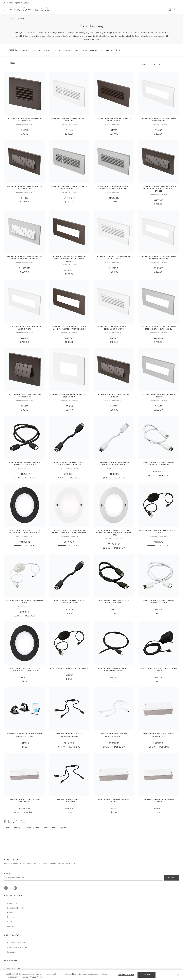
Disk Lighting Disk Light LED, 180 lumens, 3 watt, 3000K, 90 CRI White (69, 531)
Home (12, 18)
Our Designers (14, 968)
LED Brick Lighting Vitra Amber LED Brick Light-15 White (158, 258)
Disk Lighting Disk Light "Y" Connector (69, 800)
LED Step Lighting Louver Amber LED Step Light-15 (25, 120)
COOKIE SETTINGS (126, 975)
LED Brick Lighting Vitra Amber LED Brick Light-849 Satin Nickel (158, 328)
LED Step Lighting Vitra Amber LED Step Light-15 (69, 396)
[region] (91, 975)
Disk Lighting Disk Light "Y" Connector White (114, 735)
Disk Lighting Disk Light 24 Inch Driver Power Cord (114, 669)
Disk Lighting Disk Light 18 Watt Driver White (158, 735)
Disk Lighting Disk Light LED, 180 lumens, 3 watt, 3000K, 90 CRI (25, 669)
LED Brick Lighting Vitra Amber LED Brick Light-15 (158, 120)
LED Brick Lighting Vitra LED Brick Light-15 (158, 396)
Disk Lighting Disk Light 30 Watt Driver (158, 800)
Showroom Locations (16, 943)
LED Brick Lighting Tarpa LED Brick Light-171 (114, 396)
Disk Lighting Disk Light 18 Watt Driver (114, 800)
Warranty (11, 926)
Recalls (10, 917)
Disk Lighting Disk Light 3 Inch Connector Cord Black (69, 464)
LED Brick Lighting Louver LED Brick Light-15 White (114, 258)
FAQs (10, 922)
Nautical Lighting (12, 828)
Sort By (145, 64)
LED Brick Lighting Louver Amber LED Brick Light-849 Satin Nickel (114, 187)
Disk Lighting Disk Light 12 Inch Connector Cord (114, 602)
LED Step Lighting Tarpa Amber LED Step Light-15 (25, 396)
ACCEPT (147, 975)
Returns (11, 912)
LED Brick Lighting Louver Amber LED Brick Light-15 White (114, 328)
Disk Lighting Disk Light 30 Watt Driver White (25, 800)
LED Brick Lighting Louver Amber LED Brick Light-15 (114, 120)
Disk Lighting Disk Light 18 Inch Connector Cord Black (25, 464)
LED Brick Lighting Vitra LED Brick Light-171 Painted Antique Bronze (69, 328)
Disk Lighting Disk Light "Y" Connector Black (69, 735)
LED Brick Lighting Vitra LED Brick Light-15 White (25, 328)
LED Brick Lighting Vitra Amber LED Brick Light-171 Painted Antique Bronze (69, 259)
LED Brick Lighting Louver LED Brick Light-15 (69, 120)
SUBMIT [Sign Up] (172, 878)
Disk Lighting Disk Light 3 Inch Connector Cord (69, 602)
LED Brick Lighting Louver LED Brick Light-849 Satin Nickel (69, 187)
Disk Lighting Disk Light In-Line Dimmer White (25, 602)
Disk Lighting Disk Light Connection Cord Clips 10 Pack (25, 735)
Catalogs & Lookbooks (17, 947)
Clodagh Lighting (31, 828)
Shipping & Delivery (16, 908)
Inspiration (12, 952)
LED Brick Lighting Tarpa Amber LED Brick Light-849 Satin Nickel (25, 258)
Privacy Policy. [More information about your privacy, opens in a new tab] (36, 977)
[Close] (178, 975)
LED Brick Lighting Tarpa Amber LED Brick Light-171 (25, 187)
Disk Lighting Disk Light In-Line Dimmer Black (158, 531)
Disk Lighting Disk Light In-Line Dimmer (69, 668)
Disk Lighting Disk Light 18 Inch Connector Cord (158, 602)
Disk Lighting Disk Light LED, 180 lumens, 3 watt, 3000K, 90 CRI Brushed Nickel (114, 533)
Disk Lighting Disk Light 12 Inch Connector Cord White (158, 464)
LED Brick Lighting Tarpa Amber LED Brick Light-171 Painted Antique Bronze (158, 189)
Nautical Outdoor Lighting (54, 828)
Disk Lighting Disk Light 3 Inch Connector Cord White (114, 464)
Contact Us (12, 903)
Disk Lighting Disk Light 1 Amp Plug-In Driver (158, 669)
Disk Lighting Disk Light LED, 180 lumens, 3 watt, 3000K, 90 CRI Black (25, 531)
